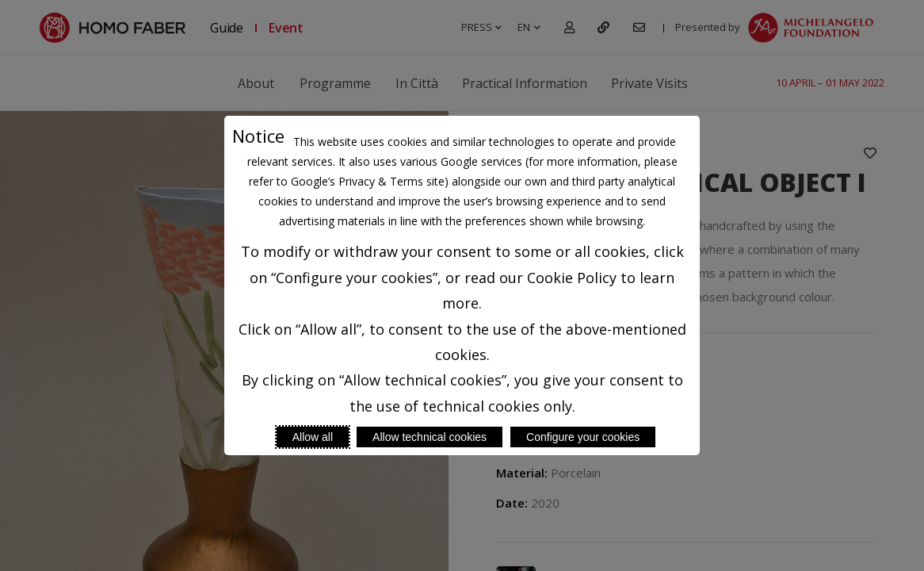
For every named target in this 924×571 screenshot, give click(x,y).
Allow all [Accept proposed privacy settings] (313, 437)
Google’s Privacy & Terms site (368, 181)
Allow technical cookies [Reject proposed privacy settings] (430, 437)
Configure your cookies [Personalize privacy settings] (583, 437)
